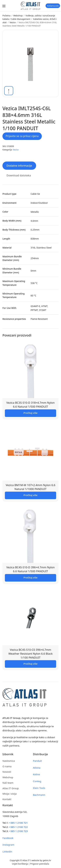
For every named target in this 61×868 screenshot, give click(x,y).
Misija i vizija (10, 794)
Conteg (37, 781)
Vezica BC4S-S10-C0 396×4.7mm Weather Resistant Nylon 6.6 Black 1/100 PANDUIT (31, 654)
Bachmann (39, 795)
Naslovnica (9, 761)
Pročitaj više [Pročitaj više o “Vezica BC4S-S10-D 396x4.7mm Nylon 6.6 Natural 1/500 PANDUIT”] (31, 577)
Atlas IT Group (11, 788)
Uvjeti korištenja (20, 864)
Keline (37, 774)
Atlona (37, 768)
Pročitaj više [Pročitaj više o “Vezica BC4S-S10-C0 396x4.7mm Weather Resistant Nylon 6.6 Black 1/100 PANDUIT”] (31, 664)
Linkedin (7, 851)
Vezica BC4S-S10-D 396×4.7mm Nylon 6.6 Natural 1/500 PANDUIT (30, 569)
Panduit (37, 761)
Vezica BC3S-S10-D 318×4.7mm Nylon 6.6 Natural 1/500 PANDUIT (30, 405)
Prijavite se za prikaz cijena (22, 136)
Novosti (7, 772)
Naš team (8, 783)
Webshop (18, 16)
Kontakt (7, 799)
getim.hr (47, 860)
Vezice (13, 22)
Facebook (8, 838)
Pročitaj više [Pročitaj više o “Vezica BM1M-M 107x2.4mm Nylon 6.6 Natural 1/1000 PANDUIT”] (31, 495)
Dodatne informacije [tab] (19, 166)
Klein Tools (39, 788)
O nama (7, 766)
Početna (6, 16)
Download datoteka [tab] (19, 175)
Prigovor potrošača (40, 864)
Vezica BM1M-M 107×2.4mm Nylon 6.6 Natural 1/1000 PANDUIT (30, 487)
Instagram (8, 845)
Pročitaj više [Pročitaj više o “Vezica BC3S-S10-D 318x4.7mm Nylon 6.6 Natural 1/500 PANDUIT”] (31, 413)
